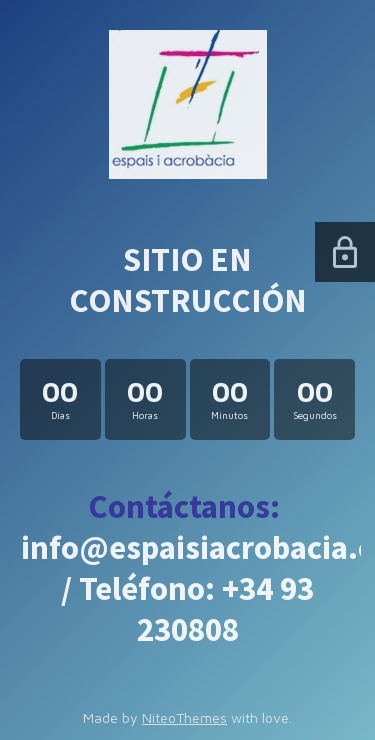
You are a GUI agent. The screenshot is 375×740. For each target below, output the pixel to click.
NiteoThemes (184, 717)
